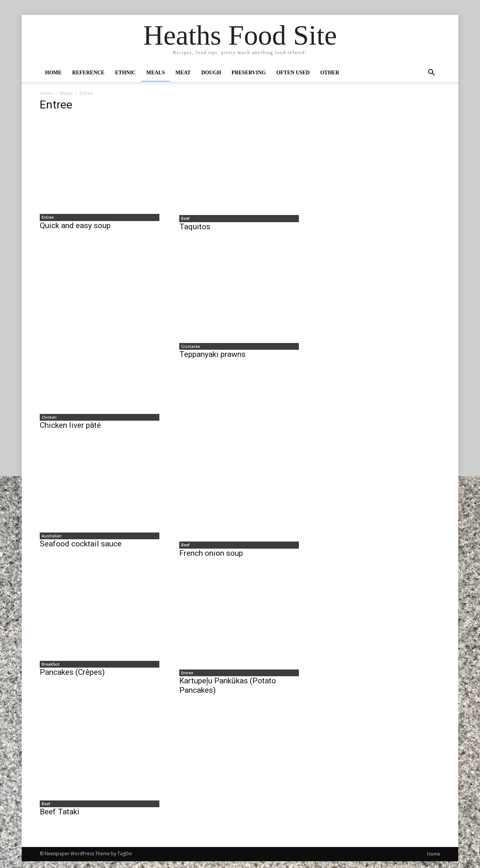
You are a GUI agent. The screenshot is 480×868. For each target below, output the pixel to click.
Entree (46, 218)
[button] (431, 73)
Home (53, 73)
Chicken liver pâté (70, 428)
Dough (211, 73)
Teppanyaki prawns (212, 357)
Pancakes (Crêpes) (72, 677)
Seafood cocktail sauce (81, 548)
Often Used (293, 73)
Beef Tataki (60, 818)
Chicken (47, 419)
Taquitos (195, 228)
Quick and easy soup (75, 227)
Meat (183, 73)
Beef (183, 219)
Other (330, 73)
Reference (88, 73)
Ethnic (125, 73)
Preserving (249, 73)
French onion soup (211, 557)
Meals (156, 73)
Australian (50, 539)
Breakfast (49, 669)
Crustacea (189, 348)
